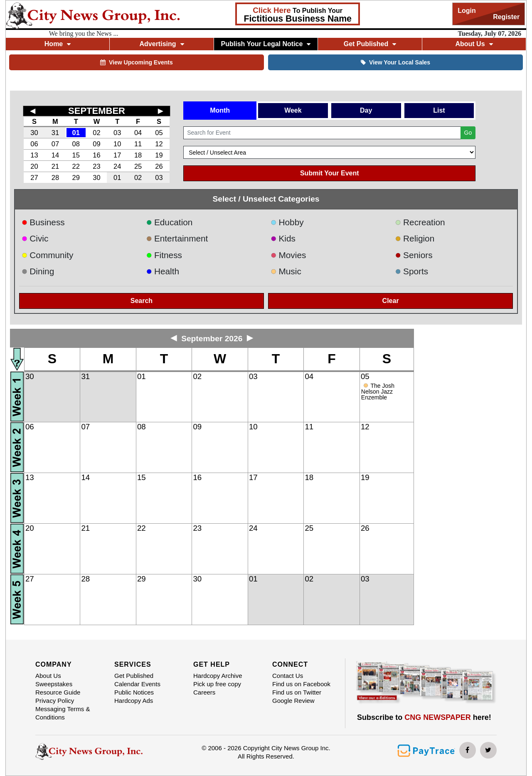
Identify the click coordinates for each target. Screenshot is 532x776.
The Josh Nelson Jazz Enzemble (378, 392)
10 (117, 144)
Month (220, 110)
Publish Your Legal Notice (266, 44)
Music (286, 271)
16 (96, 155)
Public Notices (134, 692)
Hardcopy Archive (218, 676)
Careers (204, 692)
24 (117, 166)
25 (138, 166)
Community (48, 255)
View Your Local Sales (395, 62)
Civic (35, 238)
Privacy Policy (55, 701)
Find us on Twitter (297, 692)
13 (34, 155)
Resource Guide (58, 692)
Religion (415, 238)
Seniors (414, 255)
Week (293, 110)
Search (142, 301)
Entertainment (177, 238)
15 (76, 155)
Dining (38, 271)
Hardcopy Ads (134, 701)
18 (138, 155)
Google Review (293, 701)
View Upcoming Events (137, 62)
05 (159, 133)
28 (55, 177)
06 (34, 144)
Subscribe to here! (424, 717)
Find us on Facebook (301, 684)
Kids (283, 238)
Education (169, 222)
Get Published (370, 44)
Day (366, 110)
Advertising (162, 44)
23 (96, 166)
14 (55, 155)
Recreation (420, 222)
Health (163, 271)
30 (34, 133)
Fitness (164, 255)
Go (468, 133)
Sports (412, 271)
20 (34, 166)
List (439, 110)
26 (159, 166)
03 (117, 133)
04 (138, 133)
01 (76, 133)
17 (117, 155)
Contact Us (288, 676)
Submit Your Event (330, 173)
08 (76, 144)
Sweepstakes (54, 684)
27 (34, 177)
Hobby (287, 222)
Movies (288, 255)
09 (96, 144)
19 (159, 155)
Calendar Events (137, 684)
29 (76, 177)
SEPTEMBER (97, 111)
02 (96, 133)
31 (55, 133)
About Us (474, 44)
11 (138, 144)
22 (76, 166)
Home (58, 44)
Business (43, 222)
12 (159, 144)
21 (55, 166)
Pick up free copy (217, 684)
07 (55, 144)
